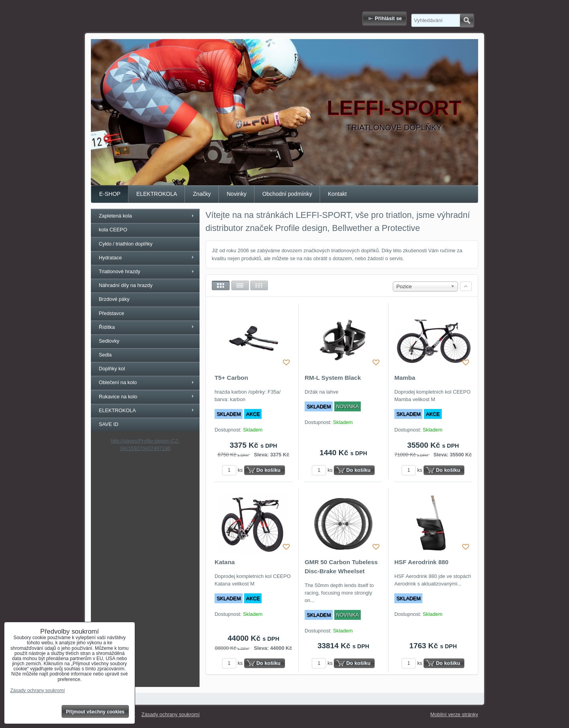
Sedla (105, 355)
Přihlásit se (388, 18)
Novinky (237, 194)
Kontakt (337, 194)
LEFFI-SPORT (394, 108)
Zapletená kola (115, 216)
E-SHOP (110, 194)
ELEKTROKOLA (157, 194)
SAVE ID (109, 424)
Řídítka (107, 327)
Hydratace (110, 258)
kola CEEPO (113, 230)
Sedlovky (109, 341)
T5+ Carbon (231, 378)
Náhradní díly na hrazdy (126, 285)
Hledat (467, 21)
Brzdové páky (114, 299)
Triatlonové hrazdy (120, 271)
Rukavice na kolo (118, 397)
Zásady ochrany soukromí (171, 714)
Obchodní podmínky (287, 194)
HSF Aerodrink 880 (421, 562)
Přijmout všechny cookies (95, 712)
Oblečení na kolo (118, 382)
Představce (111, 313)
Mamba (405, 378)
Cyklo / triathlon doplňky (126, 244)
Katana (225, 562)
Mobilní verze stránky (454, 714)
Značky (202, 194)
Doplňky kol (112, 369)
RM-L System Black (333, 378)
